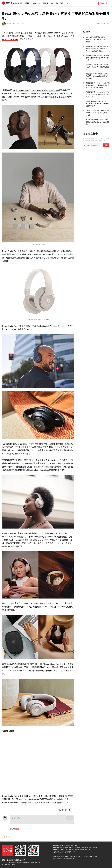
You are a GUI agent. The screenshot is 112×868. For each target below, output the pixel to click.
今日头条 (65, 850)
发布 (70, 818)
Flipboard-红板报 (79, 850)
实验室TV (37, 3)
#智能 (108, 24)
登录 (18, 829)
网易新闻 (87, 850)
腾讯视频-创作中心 (69, 848)
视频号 (60, 848)
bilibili (95, 848)
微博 (72, 846)
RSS (60, 850)
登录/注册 (104, 3)
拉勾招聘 (67, 852)
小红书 (68, 846)
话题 (27, 3)
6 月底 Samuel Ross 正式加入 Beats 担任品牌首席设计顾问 (39, 90)
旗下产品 (60, 3)
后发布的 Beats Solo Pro (44, 803)
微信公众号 (61, 846)
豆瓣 (76, 846)
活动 (52, 3)
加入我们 (61, 852)
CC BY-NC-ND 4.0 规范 (69, 859)
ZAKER (71, 850)
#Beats (103, 24)
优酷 (83, 848)
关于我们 (5, 863)
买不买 (46, 3)
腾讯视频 (78, 848)
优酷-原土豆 (89, 848)
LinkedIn (73, 852)
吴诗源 (9, 24)
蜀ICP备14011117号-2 (9, 865)
